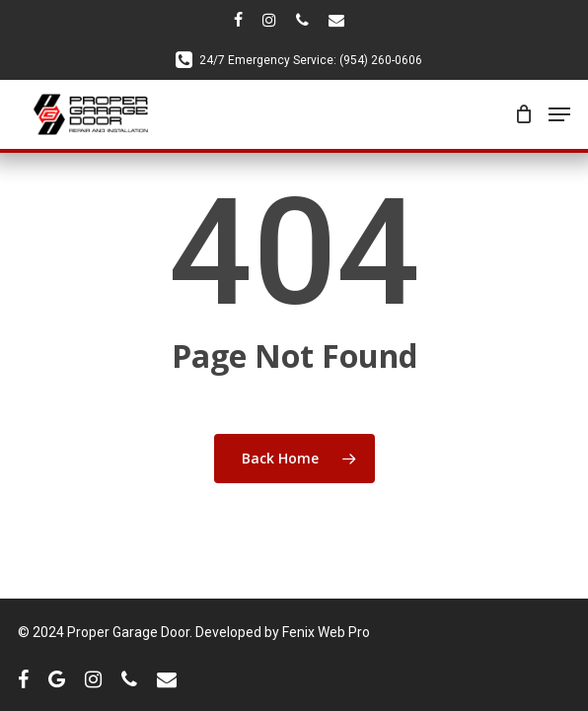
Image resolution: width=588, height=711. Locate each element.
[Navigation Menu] (559, 114)
